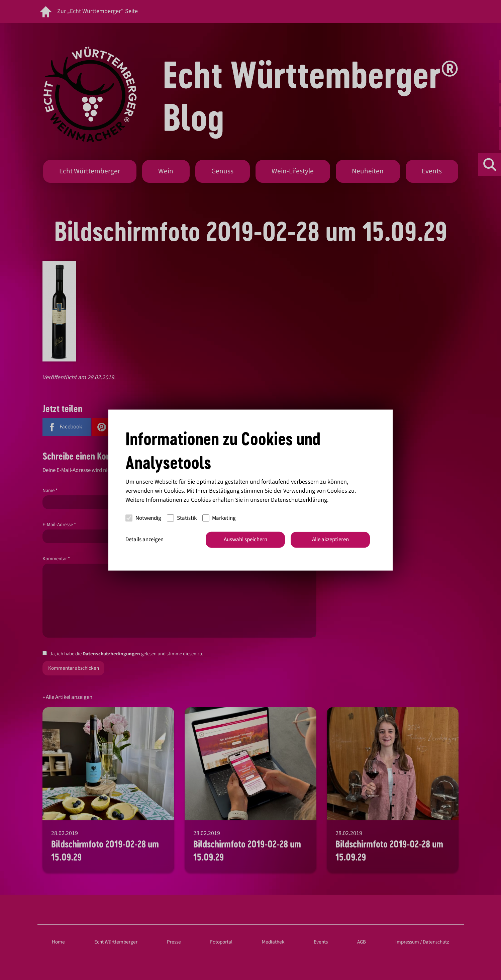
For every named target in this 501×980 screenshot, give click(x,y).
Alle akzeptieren (330, 540)
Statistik (182, 518)
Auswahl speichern (245, 540)
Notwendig (143, 518)
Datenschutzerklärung (299, 500)
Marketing (219, 518)
